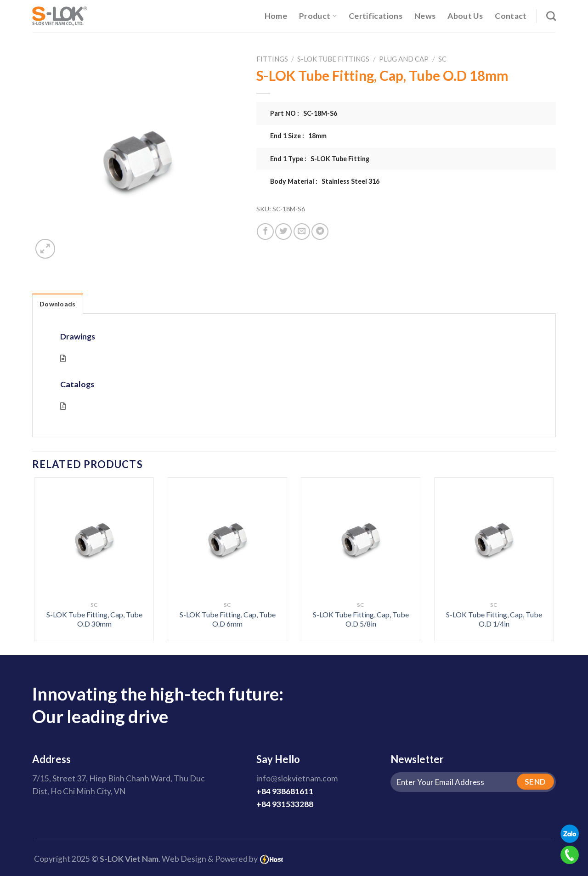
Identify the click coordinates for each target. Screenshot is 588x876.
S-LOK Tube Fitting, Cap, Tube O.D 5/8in (361, 619)
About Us (465, 16)
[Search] (551, 16)
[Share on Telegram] (320, 232)
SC (442, 59)
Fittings (272, 59)
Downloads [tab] (58, 304)
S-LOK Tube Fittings (333, 59)
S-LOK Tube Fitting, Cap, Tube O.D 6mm (228, 619)
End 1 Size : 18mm (298, 136)
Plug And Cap (404, 59)
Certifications (376, 16)
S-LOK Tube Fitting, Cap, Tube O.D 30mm (94, 619)
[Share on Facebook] (265, 232)
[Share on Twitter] (283, 232)
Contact (511, 16)
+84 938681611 (285, 791)
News (425, 16)
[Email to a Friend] (302, 232)
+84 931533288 (285, 804)
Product (318, 16)
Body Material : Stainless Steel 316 (325, 181)
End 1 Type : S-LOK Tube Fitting (320, 159)
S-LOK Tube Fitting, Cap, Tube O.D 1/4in (494, 619)
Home (276, 16)
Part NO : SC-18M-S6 (304, 113)
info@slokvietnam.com (297, 778)
